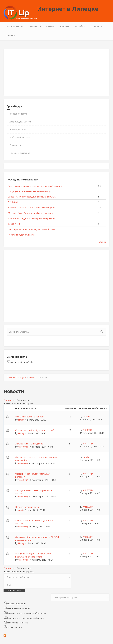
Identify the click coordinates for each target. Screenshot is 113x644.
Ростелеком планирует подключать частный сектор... (35, 186)
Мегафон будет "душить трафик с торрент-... (31, 213)
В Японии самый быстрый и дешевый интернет (31, 208)
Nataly (21, 420)
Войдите (8, 400)
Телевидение (16, 145)
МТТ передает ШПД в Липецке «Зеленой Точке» (32, 229)
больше (102, 242)
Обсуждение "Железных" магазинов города (30, 191)
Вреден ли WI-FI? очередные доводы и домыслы (32, 197)
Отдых (32, 377)
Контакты (96, 27)
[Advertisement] (56, 72)
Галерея (65, 27)
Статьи (11, 35)
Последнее (14, 26)
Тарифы (34, 26)
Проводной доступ (18, 114)
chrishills (87, 416)
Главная (11, 377)
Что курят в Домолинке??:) (21, 235)
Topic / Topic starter (26, 408)
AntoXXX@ (88, 430)
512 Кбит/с (13, 202)
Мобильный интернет (21, 137)
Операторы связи (18, 129)
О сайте (80, 27)
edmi (20, 510)
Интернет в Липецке (68, 9)
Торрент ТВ (14, 224)
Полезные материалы (20, 153)
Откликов (71, 408)
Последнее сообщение (93, 408)
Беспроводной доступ (20, 122)
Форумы (22, 377)
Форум (50, 27)
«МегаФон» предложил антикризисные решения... (33, 218)
